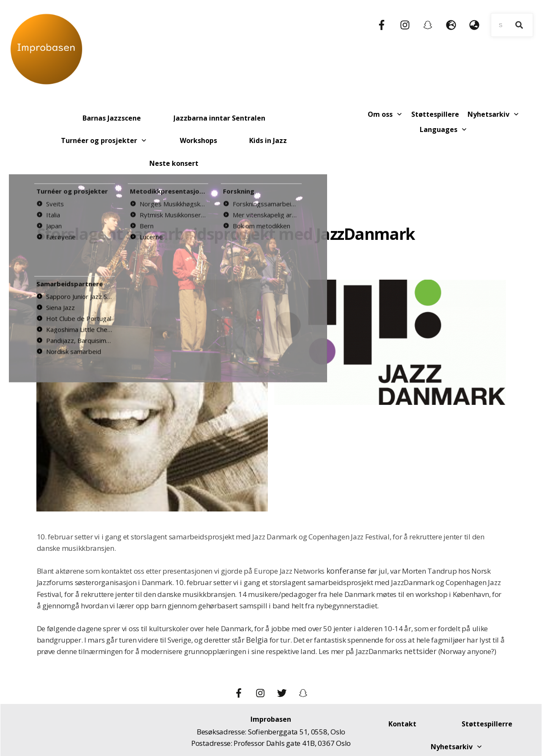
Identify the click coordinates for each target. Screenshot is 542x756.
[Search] (519, 25)
